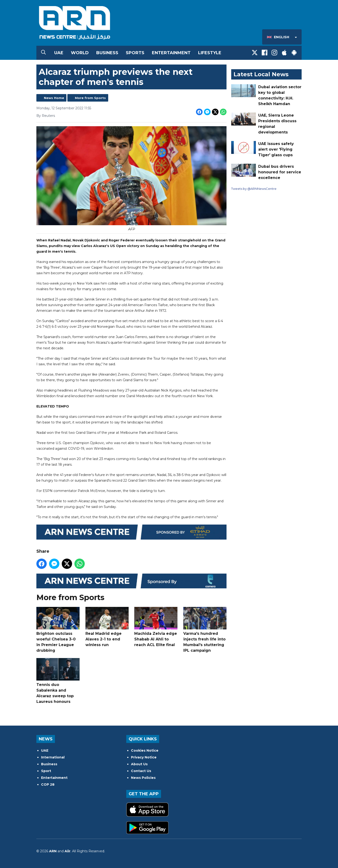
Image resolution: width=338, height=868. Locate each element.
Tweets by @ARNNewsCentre (254, 189)
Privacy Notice (144, 757)
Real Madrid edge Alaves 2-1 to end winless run (107, 627)
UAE (59, 53)
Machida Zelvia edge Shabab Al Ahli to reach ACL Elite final (156, 627)
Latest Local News (261, 74)
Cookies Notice (145, 750)
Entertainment (171, 53)
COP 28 (48, 784)
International (53, 757)
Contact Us (141, 771)
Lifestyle (210, 53)
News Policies (143, 778)
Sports (135, 53)
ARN (53, 851)
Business (107, 53)
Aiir (67, 851)
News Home (54, 98)
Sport (46, 771)
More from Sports (90, 98)
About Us (139, 764)
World (80, 53)
